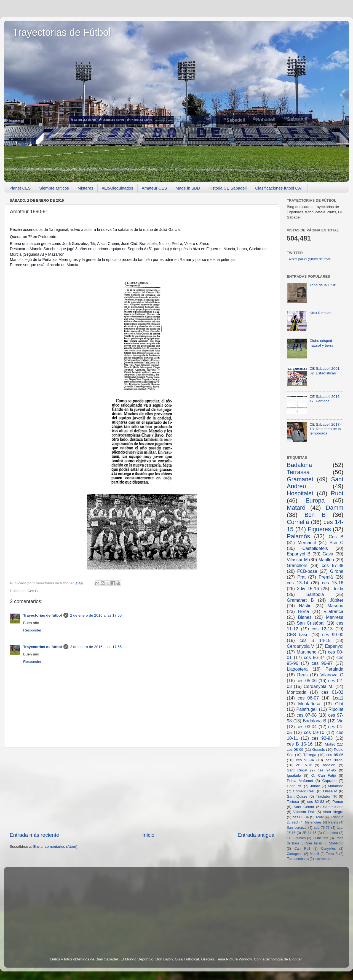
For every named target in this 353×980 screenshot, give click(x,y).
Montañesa (309, 704)
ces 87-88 (333, 565)
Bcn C (336, 542)
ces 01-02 (332, 692)
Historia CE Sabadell (228, 188)
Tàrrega (310, 755)
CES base (298, 635)
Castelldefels (315, 548)
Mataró (296, 508)
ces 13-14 (297, 583)
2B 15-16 (304, 765)
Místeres (85, 188)
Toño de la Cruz (323, 285)
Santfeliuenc (333, 807)
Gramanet (300, 479)
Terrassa (298, 472)
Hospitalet (300, 493)
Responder (32, 630)
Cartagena (295, 854)
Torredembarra (298, 859)
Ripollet (336, 709)
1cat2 (320, 817)
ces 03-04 (307, 727)
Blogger (295, 959)
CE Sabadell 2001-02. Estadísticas (325, 371)
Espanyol (334, 646)
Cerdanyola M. (319, 686)
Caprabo (329, 781)
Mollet (330, 744)
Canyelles (328, 849)
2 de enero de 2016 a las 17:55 (96, 615)
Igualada (294, 775)
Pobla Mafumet (300, 781)
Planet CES (20, 188)
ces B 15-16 (300, 744)
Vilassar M (297, 560)
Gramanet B (300, 600)
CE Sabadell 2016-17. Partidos (325, 399)
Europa (315, 500)
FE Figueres (296, 838)
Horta (304, 611)
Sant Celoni (304, 807)
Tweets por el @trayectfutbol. (309, 259)
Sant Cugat (297, 770)
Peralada (334, 669)
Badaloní (329, 765)
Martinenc (307, 652)
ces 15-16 (333, 583)
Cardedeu (331, 833)
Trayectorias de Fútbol (62, 32)
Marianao (336, 786)
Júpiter (337, 600)
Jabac (315, 786)
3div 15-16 (308, 588)
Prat (301, 577)
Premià (326, 577)
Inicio (148, 835)
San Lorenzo (297, 828)
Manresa (335, 617)
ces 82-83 (316, 802)
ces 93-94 (305, 760)
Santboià (315, 594)
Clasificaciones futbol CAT (279, 188)
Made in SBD (188, 188)
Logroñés (321, 859)
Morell (314, 854)
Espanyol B (299, 554)
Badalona (299, 465)
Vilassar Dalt (304, 812)
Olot (339, 704)
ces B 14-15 (315, 640)
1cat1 (338, 698)
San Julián (314, 843)
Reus (303, 675)
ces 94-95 (327, 770)
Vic (340, 721)
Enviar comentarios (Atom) (55, 847)
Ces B (33, 591)
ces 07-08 (307, 715)
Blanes (305, 617)
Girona (337, 571)
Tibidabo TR (326, 796)
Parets (333, 822)
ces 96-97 (322, 663)
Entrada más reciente (34, 835)
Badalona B (315, 721)
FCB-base (307, 571)
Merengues (313, 822)
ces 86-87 (314, 657)
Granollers (297, 565)
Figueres (319, 529)
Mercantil (307, 542)
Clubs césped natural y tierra (321, 343)
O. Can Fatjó (324, 775)
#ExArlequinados (117, 188)
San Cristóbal (311, 623)
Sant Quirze (297, 796)
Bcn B (315, 515)
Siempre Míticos (54, 188)
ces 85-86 (335, 755)
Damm (335, 508)
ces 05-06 (307, 681)
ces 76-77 (322, 828)
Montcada (297, 692)
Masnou (335, 606)
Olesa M (330, 791)
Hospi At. (295, 786)
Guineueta (320, 838)
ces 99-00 (333, 635)
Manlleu (326, 560)
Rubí (337, 493)
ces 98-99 (334, 760)
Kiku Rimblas (320, 313)
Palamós (298, 536)
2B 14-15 (309, 833)
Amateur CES (154, 188)
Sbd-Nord (336, 843)
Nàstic (305, 606)
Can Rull (302, 849)
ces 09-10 (314, 732)
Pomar (338, 802)
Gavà (328, 554)
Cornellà (298, 522)
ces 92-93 (322, 738)
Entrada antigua (256, 835)
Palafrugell (307, 709)
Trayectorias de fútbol (42, 615)
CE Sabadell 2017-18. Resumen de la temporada (325, 429)
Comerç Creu (304, 791)
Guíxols (319, 750)
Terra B (332, 854)
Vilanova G (332, 675)
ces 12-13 (322, 629)
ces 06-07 (308, 698)
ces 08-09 (295, 750)
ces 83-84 (300, 817)
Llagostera (297, 669)
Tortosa (293, 802)
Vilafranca (333, 611)
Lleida (337, 588)
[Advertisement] (142, 790)
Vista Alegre (333, 812)
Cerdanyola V (300, 646)
